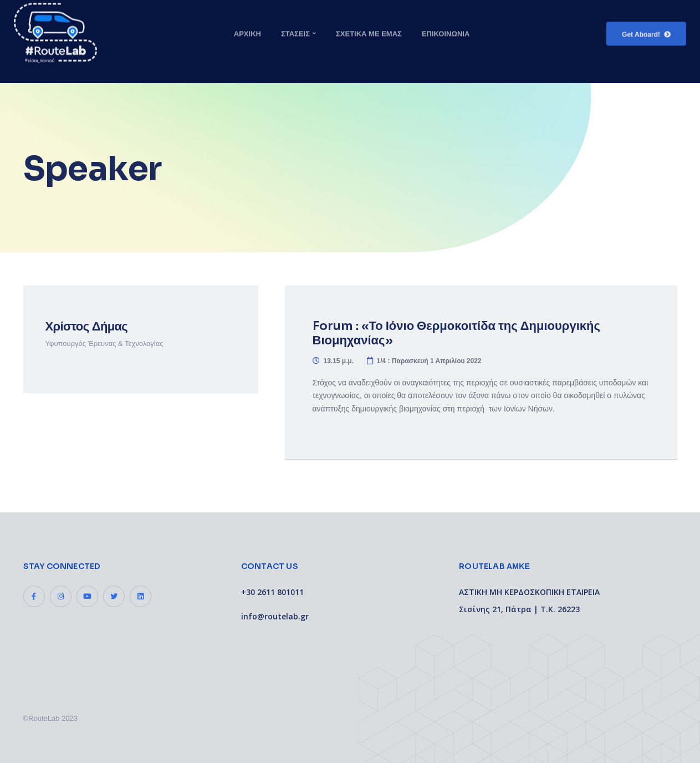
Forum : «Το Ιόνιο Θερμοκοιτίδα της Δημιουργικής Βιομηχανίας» (456, 333)
